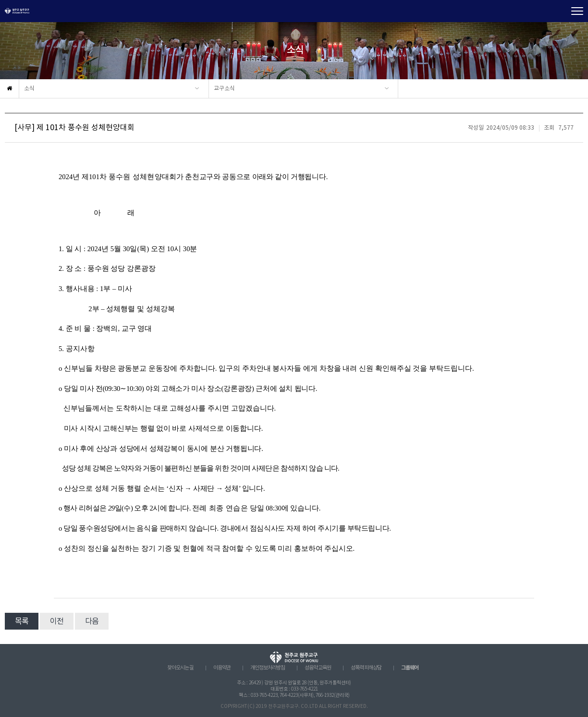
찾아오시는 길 (180, 668)
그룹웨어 (410, 668)
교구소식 (224, 89)
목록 (22, 621)
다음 (92, 621)
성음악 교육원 (318, 668)
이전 (57, 621)
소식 (29, 89)
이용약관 (222, 668)
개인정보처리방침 (268, 668)
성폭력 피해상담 (366, 668)
